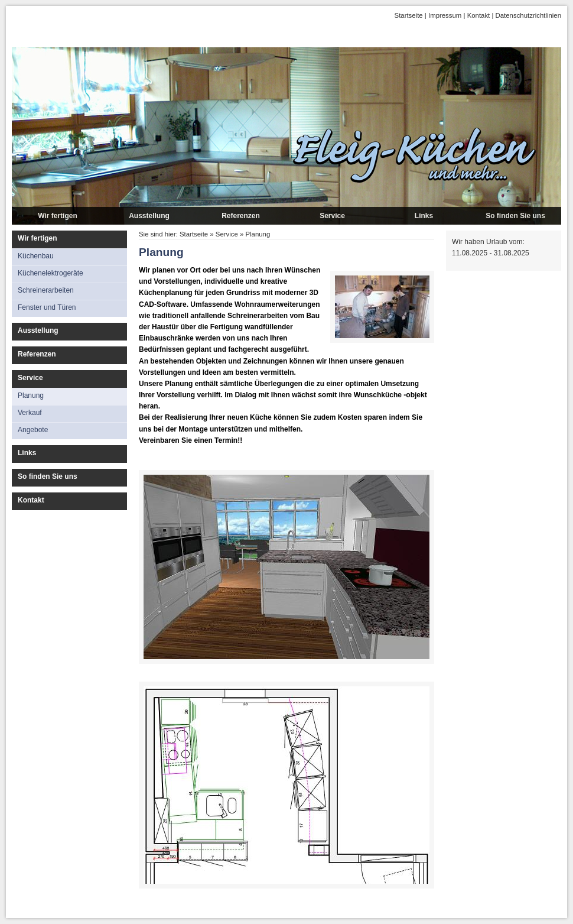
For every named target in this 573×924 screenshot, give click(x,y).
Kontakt (479, 15)
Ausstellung (149, 216)
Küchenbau (36, 256)
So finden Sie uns (515, 216)
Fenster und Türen (47, 307)
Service (332, 216)
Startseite (409, 15)
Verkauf (30, 413)
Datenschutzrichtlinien (528, 15)
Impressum (445, 15)
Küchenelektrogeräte (51, 273)
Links (424, 216)
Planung (31, 395)
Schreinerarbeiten (46, 290)
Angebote (33, 430)
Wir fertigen (58, 216)
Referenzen (241, 216)
